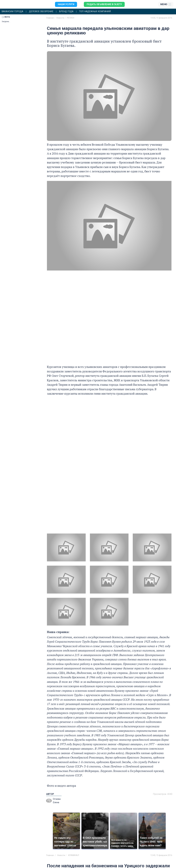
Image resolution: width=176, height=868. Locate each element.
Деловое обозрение (41, 11)
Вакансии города (12, 11)
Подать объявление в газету (104, 4)
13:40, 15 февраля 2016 (161, 855)
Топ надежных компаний (95, 11)
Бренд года (67, 11)
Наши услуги (66, 4)
